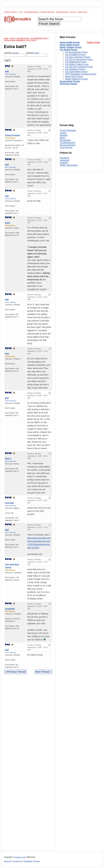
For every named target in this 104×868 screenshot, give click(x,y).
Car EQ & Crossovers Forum (79, 59)
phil (7, 71)
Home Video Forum (70, 45)
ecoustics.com (20, 857)
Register (64, 135)
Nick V (8, 458)
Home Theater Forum (71, 47)
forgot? (37, 53)
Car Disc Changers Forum (78, 57)
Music (73, 12)
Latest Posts (10, 12)
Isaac (8, 223)
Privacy (37, 861)
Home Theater (47, 12)
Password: (37, 54)
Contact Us (18, 861)
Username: (15, 54)
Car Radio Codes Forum (77, 64)
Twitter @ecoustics (69, 165)
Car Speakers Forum (75, 69)
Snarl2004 (10, 609)
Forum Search (49, 24)
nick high (9, 503)
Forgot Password (68, 130)
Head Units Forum (74, 76)
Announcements (68, 145)
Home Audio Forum (70, 42)
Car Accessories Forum (76, 52)
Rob (7, 354)
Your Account (66, 147)
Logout (63, 133)
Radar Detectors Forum (76, 79)
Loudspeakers (32, 12)
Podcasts (82, 12)
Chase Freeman (13, 135)
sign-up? (16, 53)
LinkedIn (64, 163)
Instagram (65, 160)
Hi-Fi (21, 12)
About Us (8, 861)
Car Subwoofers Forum (76, 72)
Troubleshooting (67, 143)
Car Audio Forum (69, 50)
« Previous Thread (15, 672)
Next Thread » (43, 672)
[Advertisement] (28, 764)
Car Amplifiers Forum (75, 55)
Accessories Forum (70, 81)
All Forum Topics (68, 84)
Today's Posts (93, 42)
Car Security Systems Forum (79, 67)
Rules (62, 138)
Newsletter (28, 861)
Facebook (64, 158)
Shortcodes (65, 140)
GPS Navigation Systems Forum (81, 74)
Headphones (62, 12)
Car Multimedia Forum (76, 62)
